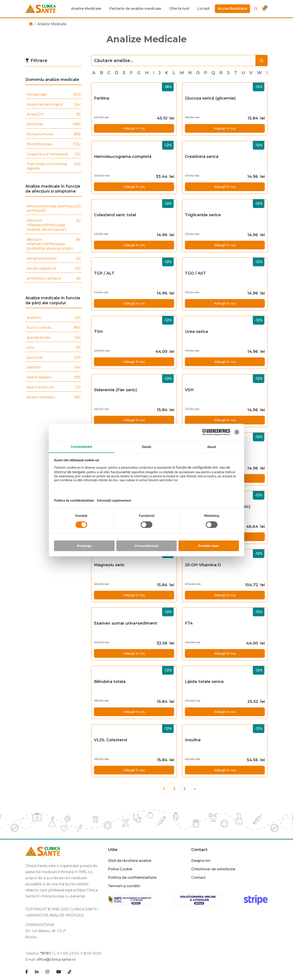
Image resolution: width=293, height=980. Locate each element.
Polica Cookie (120, 869)
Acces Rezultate (232, 9)
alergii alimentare (54, 259)
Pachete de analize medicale (135, 9)
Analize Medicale (86, 9)
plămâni (54, 367)
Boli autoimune (54, 134)
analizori (54, 318)
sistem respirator (54, 397)
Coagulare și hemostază (54, 154)
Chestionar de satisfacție (213, 869)
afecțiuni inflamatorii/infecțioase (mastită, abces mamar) (54, 225)
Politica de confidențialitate (132, 878)
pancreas (54, 358)
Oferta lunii (179, 9)
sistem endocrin (54, 387)
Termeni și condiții (124, 886)
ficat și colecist (54, 328)
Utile (113, 850)
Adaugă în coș (134, 128)
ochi (54, 348)
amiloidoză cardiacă (54, 279)
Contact (199, 850)
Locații (204, 9)
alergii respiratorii (54, 269)
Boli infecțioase (54, 144)
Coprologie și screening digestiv (54, 166)
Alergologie (54, 95)
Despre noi (201, 861)
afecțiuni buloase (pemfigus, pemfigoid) (54, 209)
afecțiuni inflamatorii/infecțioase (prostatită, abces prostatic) (54, 244)
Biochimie (54, 124)
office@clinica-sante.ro (56, 960)
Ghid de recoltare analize (130, 861)
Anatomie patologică (54, 105)
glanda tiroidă (54, 338)
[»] (195, 789)
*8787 (46, 953)
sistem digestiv (54, 377)
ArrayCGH (54, 114)
